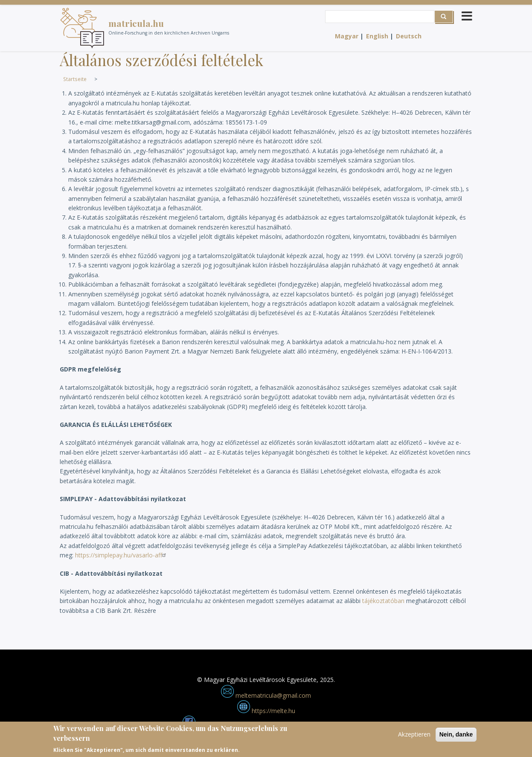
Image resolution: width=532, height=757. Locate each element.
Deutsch (409, 36)
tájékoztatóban (383, 601)
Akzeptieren (414, 736)
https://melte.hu (266, 711)
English (377, 36)
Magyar (347, 36)
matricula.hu (136, 23)
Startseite (75, 79)
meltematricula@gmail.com (266, 695)
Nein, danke (456, 737)
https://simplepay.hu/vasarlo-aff (122, 555)
